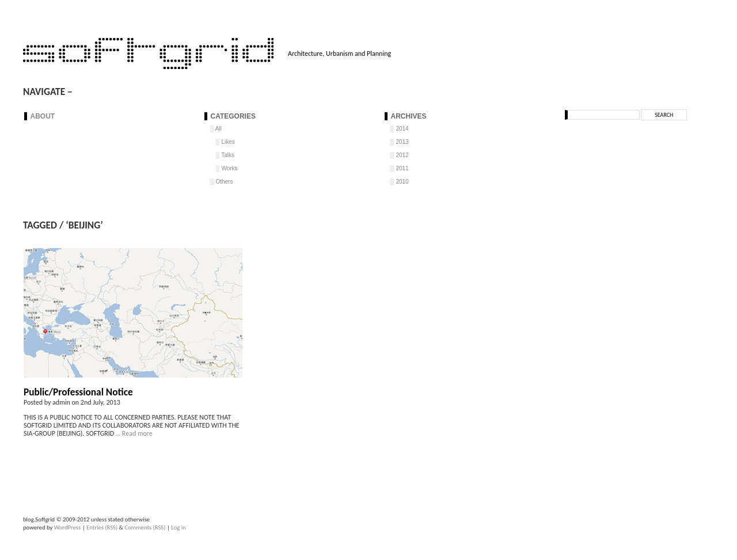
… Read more (133, 433)
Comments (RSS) (145, 527)
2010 (402, 182)
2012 (402, 155)
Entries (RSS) (102, 527)
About (43, 116)
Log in (178, 527)
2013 (402, 142)
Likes (228, 142)
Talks (228, 155)
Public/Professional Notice (78, 392)
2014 (402, 129)
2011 (402, 168)
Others (224, 182)
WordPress (68, 527)
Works (229, 168)
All (219, 129)
